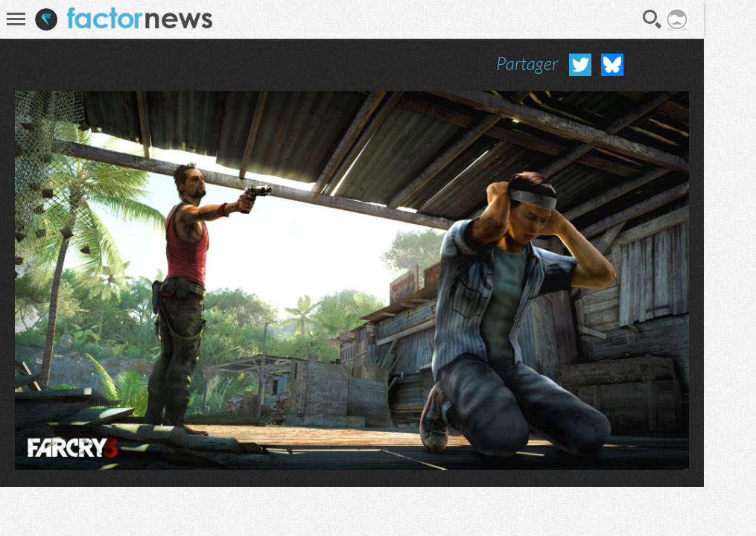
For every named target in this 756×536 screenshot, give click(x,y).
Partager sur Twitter (580, 65)
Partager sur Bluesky (612, 65)
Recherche (652, 19)
